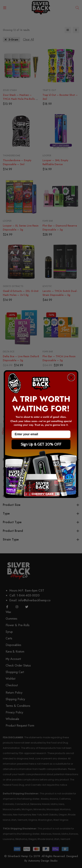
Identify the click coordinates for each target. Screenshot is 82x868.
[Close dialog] (71, 377)
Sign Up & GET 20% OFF (41, 444)
